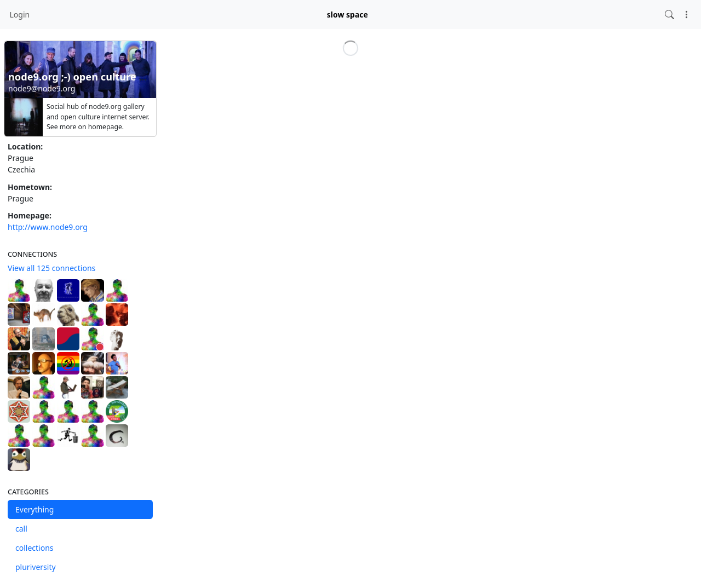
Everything (35, 509)
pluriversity (36, 567)
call (21, 529)
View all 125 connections (51, 268)
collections (35, 548)
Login (20, 15)
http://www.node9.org (48, 227)
